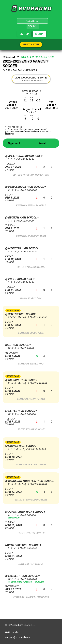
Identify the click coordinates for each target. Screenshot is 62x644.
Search (33, 26)
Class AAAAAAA (13, 70)
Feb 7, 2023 (18, 227)
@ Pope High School (19, 279)
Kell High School (17, 345)
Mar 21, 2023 (18, 524)
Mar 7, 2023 (18, 420)
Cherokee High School (21, 446)
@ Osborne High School (22, 380)
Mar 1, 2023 (18, 354)
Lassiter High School (20, 411)
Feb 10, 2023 (18, 258)
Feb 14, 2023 (18, 289)
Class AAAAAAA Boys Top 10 (31, 79)
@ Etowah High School (21, 218)
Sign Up (24, 34)
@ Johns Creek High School (24, 512)
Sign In (39, 34)
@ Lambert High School (22, 576)
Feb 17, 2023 (18, 324)
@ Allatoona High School (23, 156)
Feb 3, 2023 (18, 196)
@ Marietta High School (22, 248)
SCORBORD (14, 9)
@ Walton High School (21, 314)
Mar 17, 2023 (18, 490)
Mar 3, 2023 (18, 390)
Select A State (31, 45)
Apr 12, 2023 (18, 588)
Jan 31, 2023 (18, 166)
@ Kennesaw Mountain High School (30, 481)
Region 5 (31, 70)
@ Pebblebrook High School (25, 187)
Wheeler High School (37, 57)
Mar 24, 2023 (18, 555)
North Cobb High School (23, 545)
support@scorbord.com (18, 637)
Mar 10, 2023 (18, 455)
